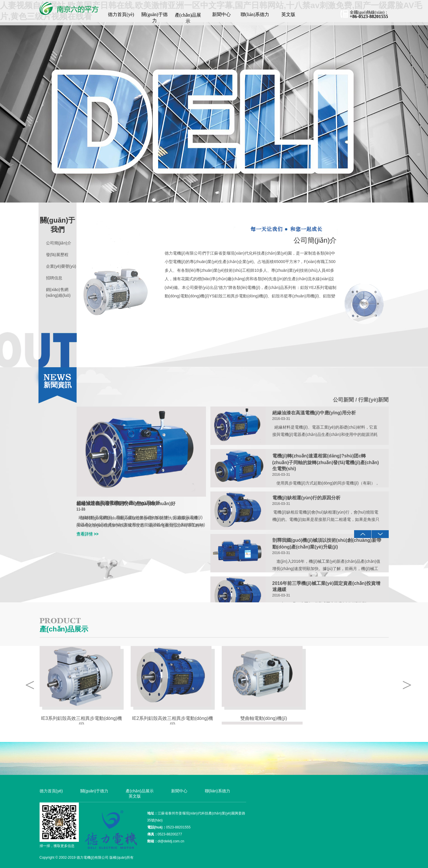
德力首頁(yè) (121, 14)
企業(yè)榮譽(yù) (61, 266)
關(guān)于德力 (154, 17)
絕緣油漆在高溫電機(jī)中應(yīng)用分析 (118, 503)
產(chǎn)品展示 (188, 18)
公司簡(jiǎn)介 (59, 243)
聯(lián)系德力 (255, 14)
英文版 (288, 14)
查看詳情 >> (88, 534)
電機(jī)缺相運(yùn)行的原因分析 (307, 498)
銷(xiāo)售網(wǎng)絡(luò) (58, 292)
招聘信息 (54, 278)
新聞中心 (221, 14)
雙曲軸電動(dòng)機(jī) (264, 718)
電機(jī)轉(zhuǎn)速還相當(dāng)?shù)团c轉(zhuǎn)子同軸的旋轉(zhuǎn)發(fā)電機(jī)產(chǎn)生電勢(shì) (326, 462)
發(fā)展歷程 (57, 255)
